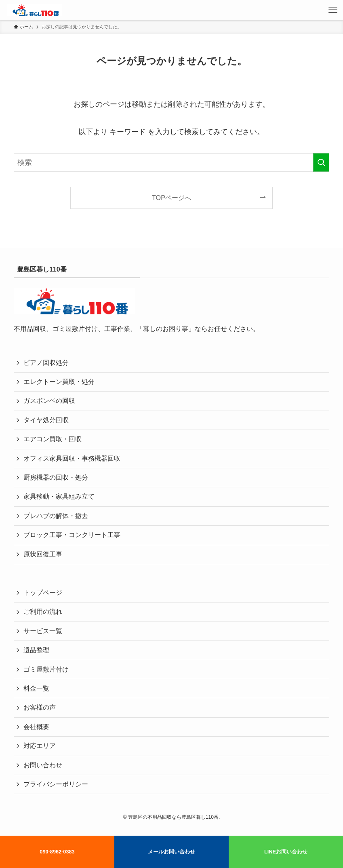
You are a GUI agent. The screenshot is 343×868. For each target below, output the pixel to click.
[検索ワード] (171, 162)
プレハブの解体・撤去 (56, 516)
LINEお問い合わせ (286, 852)
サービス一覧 (43, 631)
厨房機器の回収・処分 (56, 477)
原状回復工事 (43, 554)
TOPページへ (171, 198)
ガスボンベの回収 (49, 401)
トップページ (43, 593)
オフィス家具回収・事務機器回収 (72, 458)
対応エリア (40, 746)
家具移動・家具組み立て (59, 496)
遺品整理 (36, 650)
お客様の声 (40, 707)
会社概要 (36, 727)
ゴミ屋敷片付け (46, 669)
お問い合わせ (43, 765)
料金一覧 (36, 688)
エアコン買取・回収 (53, 439)
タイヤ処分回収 (46, 420)
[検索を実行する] (321, 162)
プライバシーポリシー (56, 784)
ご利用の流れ (43, 612)
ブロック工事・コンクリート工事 (72, 535)
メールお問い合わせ (171, 852)
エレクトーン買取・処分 (59, 382)
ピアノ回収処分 (46, 363)
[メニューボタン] (333, 10)
